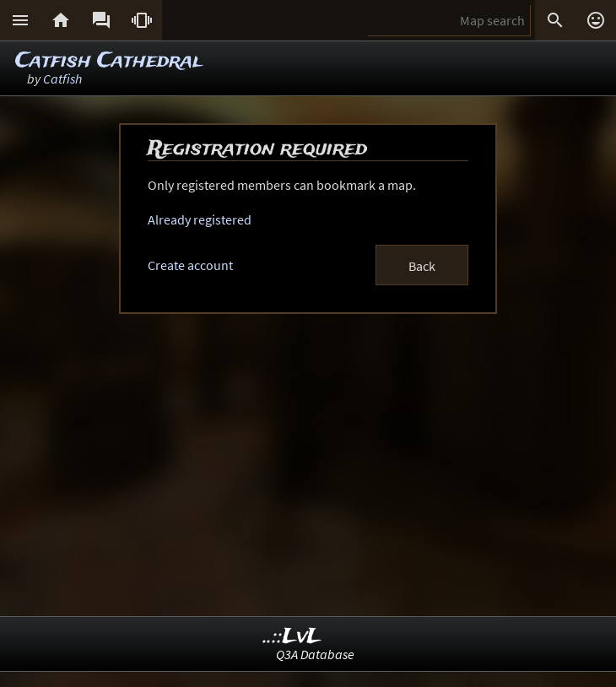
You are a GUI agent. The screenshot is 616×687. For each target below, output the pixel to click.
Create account (190, 265)
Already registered (200, 219)
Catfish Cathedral (108, 61)
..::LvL (292, 637)
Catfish (62, 78)
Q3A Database (315, 654)
